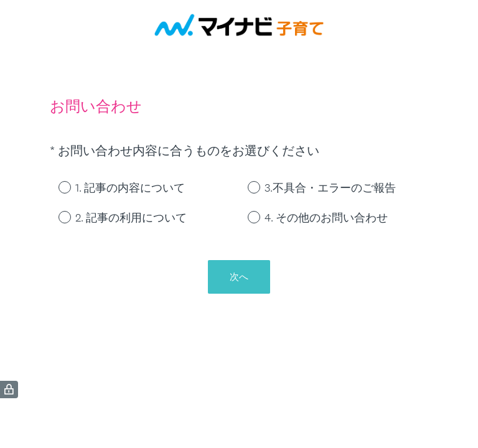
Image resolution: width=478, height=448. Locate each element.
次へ (239, 277)
